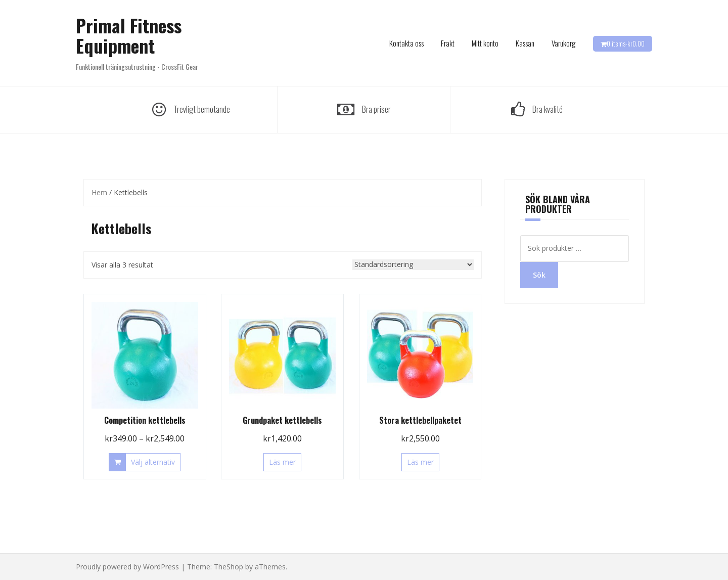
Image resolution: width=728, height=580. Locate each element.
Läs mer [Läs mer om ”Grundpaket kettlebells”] (282, 462)
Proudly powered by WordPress (127, 567)
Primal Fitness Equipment (129, 35)
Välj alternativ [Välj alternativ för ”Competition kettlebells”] (153, 462)
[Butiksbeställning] (413, 265)
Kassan (525, 43)
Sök (539, 275)
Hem (99, 192)
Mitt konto (485, 43)
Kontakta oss (406, 43)
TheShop (229, 567)
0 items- (626, 43)
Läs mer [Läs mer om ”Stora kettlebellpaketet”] (420, 462)
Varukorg (564, 43)
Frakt (448, 43)
